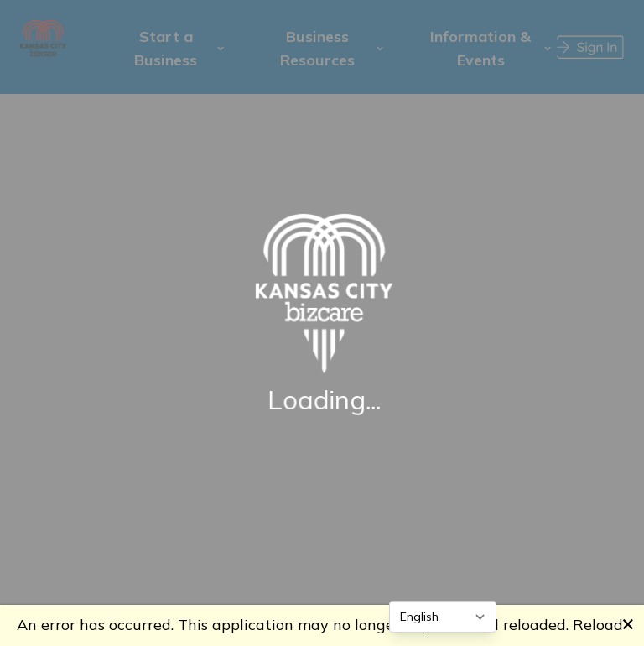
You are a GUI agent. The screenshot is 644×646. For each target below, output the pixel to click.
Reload (598, 625)
